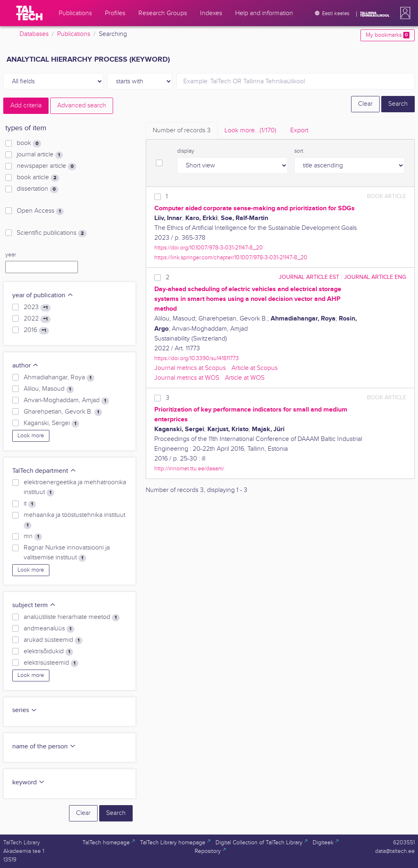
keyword (29, 782)
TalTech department (44, 471)
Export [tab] (299, 130)
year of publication (43, 295)
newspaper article (47, 166)
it (30, 504)
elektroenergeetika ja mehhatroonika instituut (75, 487)
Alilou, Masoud (49, 389)
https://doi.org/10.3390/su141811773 (197, 358)
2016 (36, 330)
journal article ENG (375, 277)
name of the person (44, 747)
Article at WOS (245, 378)
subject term (34, 605)
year (11, 255)
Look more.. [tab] (250, 130)
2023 (37, 307)
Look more (31, 436)
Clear (365, 104)
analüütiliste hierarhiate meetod (72, 617)
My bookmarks (388, 35)
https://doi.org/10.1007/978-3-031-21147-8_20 (209, 248)
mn (33, 536)
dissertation (38, 189)
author (26, 366)
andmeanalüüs (49, 629)
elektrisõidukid (48, 652)
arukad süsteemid (53, 640)
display (186, 151)
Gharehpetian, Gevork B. (63, 412)
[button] (404, 13)
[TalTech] (29, 13)
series (25, 710)
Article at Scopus (255, 368)
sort (299, 151)
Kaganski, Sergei (51, 423)
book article (38, 178)
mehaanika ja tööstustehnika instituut (74, 520)
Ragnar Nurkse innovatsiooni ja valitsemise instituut (67, 553)
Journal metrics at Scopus (190, 368)
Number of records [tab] (182, 130)
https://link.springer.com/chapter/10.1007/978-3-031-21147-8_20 (231, 257)
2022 (37, 319)
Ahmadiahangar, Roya (59, 378)
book (29, 143)
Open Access (40, 211)
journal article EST (309, 277)
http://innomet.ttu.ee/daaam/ (189, 468)
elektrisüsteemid (51, 663)
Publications (74, 34)
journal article (40, 155)
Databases (34, 34)
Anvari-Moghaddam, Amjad (66, 401)
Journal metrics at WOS (187, 378)
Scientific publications (52, 233)
